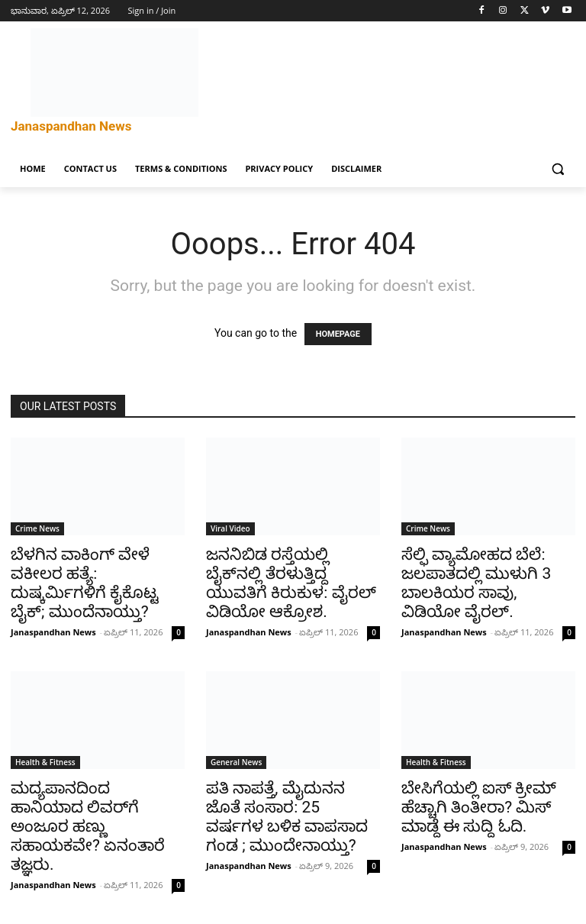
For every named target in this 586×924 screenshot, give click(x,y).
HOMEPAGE (338, 334)
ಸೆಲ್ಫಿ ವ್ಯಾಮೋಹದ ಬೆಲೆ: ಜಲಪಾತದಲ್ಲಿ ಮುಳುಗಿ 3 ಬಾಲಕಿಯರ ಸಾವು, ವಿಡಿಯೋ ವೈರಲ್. (476, 583)
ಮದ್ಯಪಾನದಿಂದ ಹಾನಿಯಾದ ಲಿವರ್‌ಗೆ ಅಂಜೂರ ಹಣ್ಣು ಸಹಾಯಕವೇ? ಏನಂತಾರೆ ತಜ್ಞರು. (88, 826)
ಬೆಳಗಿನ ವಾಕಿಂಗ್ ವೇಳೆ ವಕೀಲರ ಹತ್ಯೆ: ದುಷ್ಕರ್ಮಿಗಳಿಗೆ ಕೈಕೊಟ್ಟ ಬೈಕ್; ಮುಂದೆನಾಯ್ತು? (85, 583)
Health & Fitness (45, 762)
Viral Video (230, 528)
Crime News (37, 528)
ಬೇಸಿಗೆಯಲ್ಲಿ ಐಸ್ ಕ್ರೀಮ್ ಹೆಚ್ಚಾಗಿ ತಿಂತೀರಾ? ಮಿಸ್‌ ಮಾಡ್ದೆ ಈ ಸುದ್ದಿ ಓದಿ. (479, 807)
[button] (557, 169)
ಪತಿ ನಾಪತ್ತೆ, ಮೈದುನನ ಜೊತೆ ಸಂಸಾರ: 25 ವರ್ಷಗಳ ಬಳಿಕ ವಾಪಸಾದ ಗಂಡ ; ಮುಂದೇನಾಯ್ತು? (287, 817)
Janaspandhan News (53, 632)
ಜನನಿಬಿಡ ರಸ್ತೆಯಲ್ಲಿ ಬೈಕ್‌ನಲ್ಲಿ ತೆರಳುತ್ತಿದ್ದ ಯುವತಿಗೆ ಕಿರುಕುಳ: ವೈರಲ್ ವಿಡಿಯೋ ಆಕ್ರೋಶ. (291, 583)
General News (236, 762)
